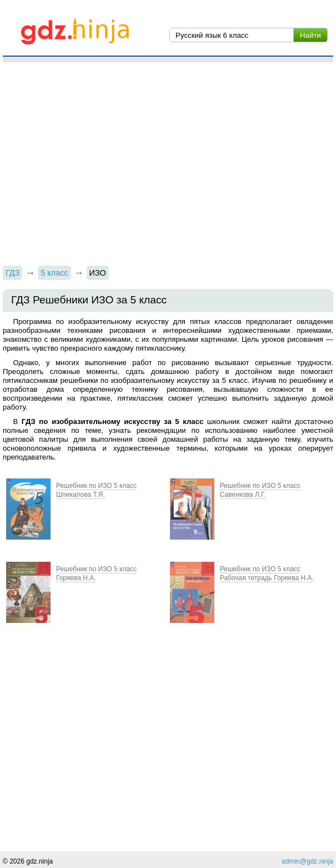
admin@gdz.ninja (307, 861)
